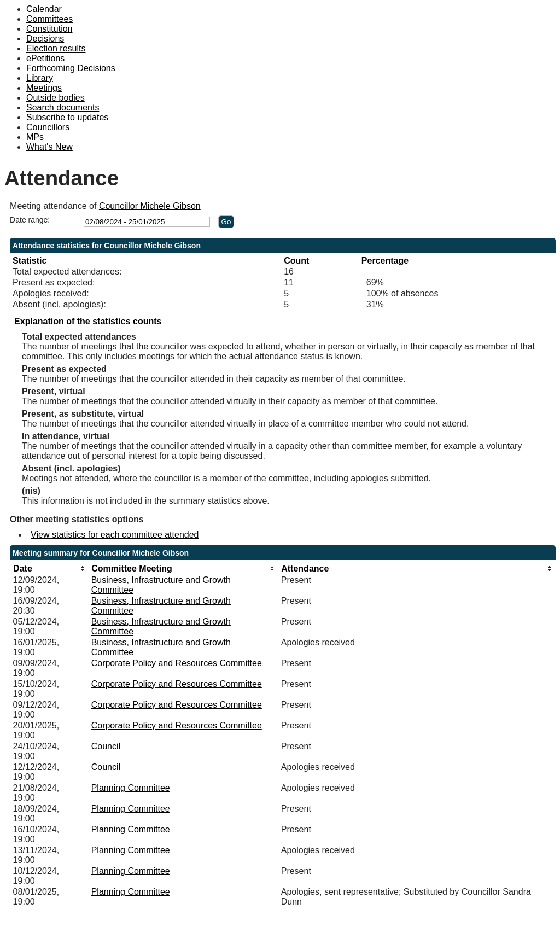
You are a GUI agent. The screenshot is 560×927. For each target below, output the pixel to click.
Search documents (63, 107)
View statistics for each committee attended (115, 535)
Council (106, 746)
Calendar (44, 9)
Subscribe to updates (67, 117)
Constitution (49, 29)
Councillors (48, 127)
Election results (56, 48)
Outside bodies (56, 98)
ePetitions (45, 58)
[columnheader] (49, 569)
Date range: (30, 220)
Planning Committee (131, 788)
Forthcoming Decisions (71, 68)
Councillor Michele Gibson (150, 206)
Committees (49, 19)
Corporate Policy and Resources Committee (177, 663)
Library (40, 78)
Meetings (44, 88)
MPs (35, 137)
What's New (49, 147)
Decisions (45, 39)
